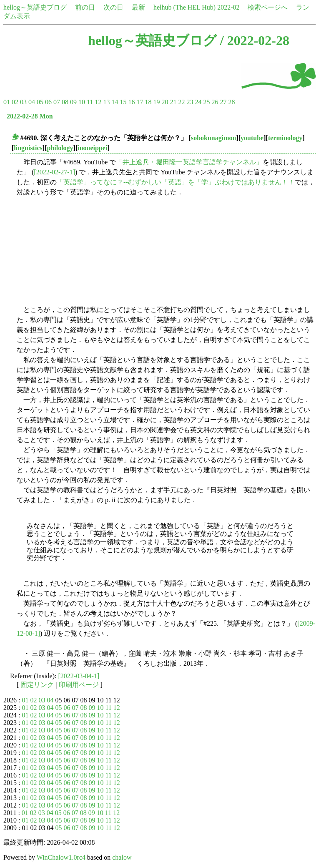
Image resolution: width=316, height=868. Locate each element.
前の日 (85, 7)
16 (131, 102)
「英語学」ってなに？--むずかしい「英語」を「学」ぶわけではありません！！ (176, 182)
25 (206, 102)
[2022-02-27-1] (54, 172)
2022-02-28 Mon (30, 116)
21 (173, 102)
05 (40, 102)
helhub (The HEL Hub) (184, 7)
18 (148, 102)
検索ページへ (268, 7)
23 (190, 102)
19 (156, 102)
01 (7, 102)
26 (215, 102)
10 (82, 102)
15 (123, 102)
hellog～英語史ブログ (35, 7)
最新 (138, 7)
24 (198, 102)
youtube (252, 138)
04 (32, 102)
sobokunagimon (214, 138)
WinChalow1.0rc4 (61, 857)
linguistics (28, 148)
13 (106, 102)
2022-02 (228, 7)
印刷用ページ (79, 685)
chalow (122, 857)
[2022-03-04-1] (79, 676)
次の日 (113, 7)
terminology (285, 138)
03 (23, 102)
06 (48, 102)
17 (140, 102)
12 (98, 102)
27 (223, 102)
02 (15, 102)
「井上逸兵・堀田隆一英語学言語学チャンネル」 (189, 162)
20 (165, 102)
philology (60, 148)
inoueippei (92, 148)
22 (181, 102)
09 (73, 102)
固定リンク (37, 685)
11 (90, 102)
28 (231, 102)
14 (115, 102)
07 (57, 102)
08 (65, 102)
